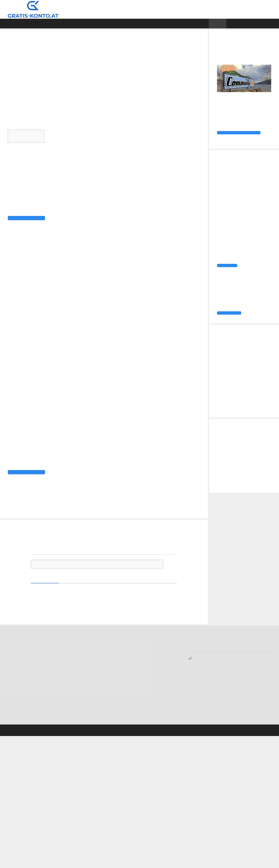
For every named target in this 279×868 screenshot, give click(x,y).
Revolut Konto (17, 713)
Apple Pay (168, 427)
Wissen (208, 24)
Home (9, 23)
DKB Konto (15, 685)
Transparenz (107, 721)
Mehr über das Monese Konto (35, 496)
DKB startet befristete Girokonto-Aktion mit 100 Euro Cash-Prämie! (240, 365)
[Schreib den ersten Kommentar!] (97, 574)
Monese (35, 508)
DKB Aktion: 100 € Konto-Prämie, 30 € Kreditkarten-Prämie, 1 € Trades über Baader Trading (243, 392)
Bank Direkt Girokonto (23, 661)
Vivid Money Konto (20, 723)
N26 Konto (15, 709)
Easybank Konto (19, 690)
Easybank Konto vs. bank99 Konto (243, 480)
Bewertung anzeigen (201, 680)
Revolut (131, 448)
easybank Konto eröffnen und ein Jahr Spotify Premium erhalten (242, 378)
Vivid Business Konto (252, 461)
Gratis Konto (150, 683)
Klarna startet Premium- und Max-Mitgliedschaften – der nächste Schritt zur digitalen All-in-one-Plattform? (242, 420)
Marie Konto (16, 704)
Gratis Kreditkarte (172, 24)
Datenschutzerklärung (113, 711)
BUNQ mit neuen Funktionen (34, 518)
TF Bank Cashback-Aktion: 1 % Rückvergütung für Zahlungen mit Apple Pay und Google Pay (243, 404)
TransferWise (152, 448)
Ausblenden (55, 134)
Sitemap (104, 716)
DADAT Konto (17, 680)
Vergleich (36, 24)
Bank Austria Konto (21, 666)
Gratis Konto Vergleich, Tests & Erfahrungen (114, 9)
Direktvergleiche (72, 24)
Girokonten (111, 24)
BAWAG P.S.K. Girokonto (24, 675)
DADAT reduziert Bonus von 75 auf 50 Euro (46, 513)
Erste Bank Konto (20, 694)
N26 (119, 448)
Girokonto (20, 508)
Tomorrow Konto (19, 718)
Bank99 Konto (17, 671)
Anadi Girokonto (18, 656)
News (228, 23)
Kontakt (104, 707)
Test (138, 24)
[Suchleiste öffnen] (273, 24)
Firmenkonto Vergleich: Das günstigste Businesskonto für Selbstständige (242, 470)
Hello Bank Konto (19, 699)
